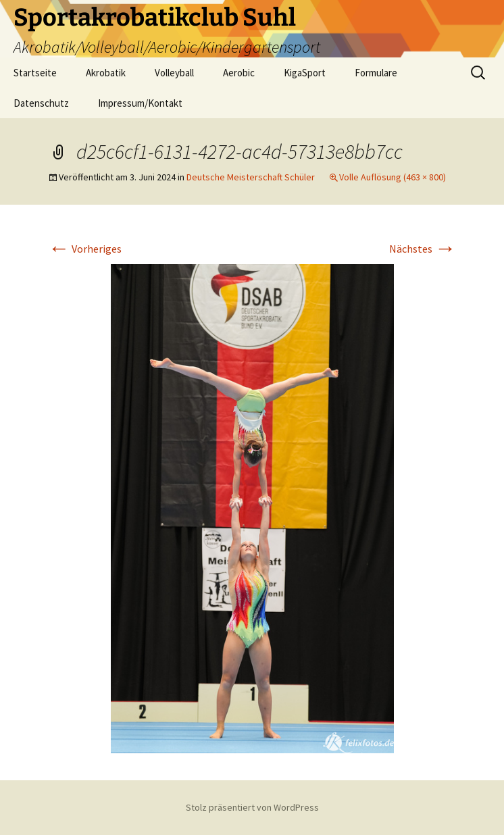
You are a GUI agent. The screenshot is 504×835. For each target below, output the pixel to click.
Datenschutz (41, 103)
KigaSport (305, 73)
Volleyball (174, 73)
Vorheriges (85, 249)
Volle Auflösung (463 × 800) (393, 177)
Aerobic (239, 73)
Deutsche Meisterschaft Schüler (251, 177)
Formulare (376, 73)
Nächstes (423, 249)
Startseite (35, 73)
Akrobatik (106, 73)
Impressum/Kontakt (140, 103)
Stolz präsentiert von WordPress (252, 807)
